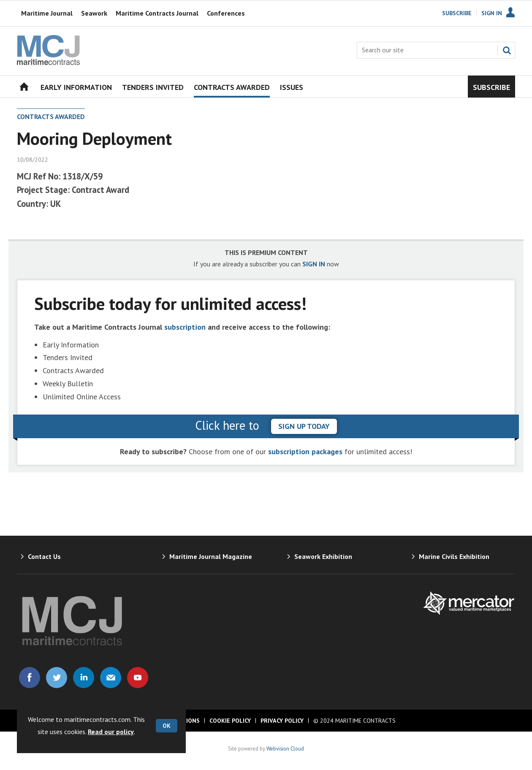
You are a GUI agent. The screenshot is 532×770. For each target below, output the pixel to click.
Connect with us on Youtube (138, 678)
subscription (185, 327)
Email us (111, 678)
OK (167, 726)
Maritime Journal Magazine (211, 556)
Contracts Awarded (51, 117)
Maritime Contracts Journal (157, 13)
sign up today (304, 426)
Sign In (492, 13)
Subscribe (457, 13)
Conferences (226, 13)
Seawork (94, 13)
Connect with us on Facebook (30, 678)
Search (507, 50)
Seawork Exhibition (323, 556)
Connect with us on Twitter (57, 678)
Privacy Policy (282, 721)
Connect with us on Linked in (84, 678)
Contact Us (44, 556)
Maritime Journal (47, 13)
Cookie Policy (230, 721)
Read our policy (111, 732)
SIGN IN (314, 264)
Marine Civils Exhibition (454, 556)
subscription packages (305, 451)
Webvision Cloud (285, 748)
